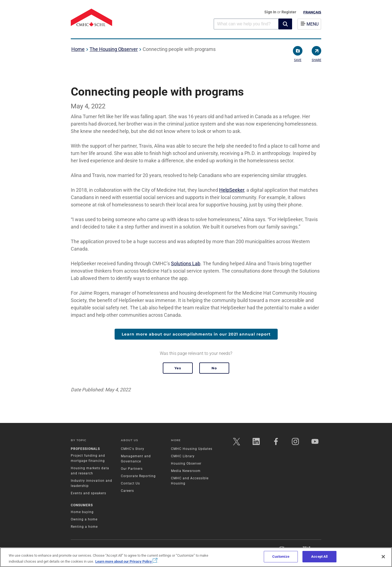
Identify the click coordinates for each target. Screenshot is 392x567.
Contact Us (130, 484)
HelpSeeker (232, 190)
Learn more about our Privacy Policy (126, 561)
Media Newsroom (186, 471)
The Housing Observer (114, 49)
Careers (127, 491)
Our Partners (132, 469)
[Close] (383, 557)
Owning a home (84, 519)
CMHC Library (183, 456)
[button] (285, 24)
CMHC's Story (133, 449)
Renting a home (84, 527)
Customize (281, 557)
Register (289, 12)
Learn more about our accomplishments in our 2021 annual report (196, 334)
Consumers (82, 505)
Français (312, 12)
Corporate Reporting (138, 476)
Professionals (85, 449)
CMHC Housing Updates (192, 449)
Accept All (319, 557)
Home (78, 49)
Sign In (271, 12)
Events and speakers (88, 493)
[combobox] (246, 24)
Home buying (82, 512)
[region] (196, 557)
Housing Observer (186, 464)
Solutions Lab (186, 263)
